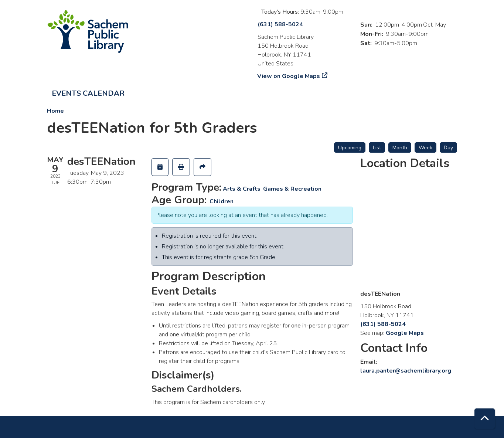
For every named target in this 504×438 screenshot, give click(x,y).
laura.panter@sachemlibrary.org (406, 371)
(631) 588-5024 (280, 24)
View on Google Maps (289, 76)
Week (425, 148)
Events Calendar (88, 93)
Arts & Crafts (242, 189)
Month (400, 148)
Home (55, 111)
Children (222, 201)
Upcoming (350, 148)
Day (448, 148)
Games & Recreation (292, 189)
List (377, 148)
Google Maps (405, 333)
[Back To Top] (485, 419)
